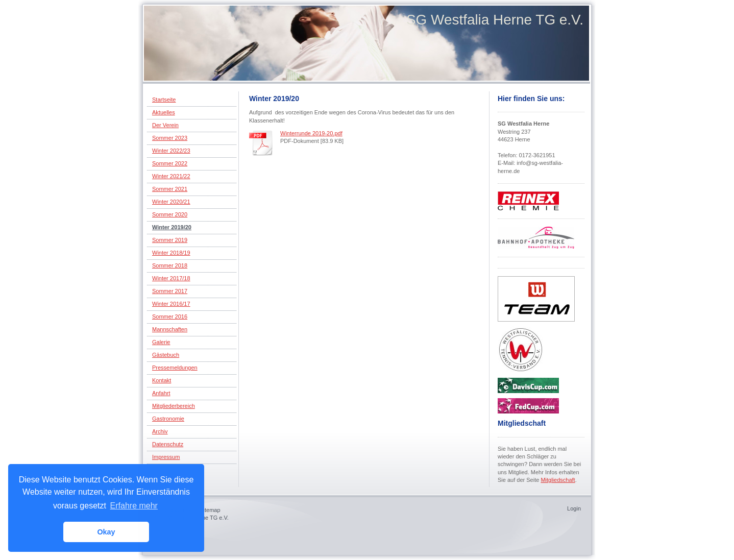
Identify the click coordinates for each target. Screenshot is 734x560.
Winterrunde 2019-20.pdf (311, 133)
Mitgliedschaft (558, 480)
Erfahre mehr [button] (134, 506)
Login (574, 508)
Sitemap (210, 510)
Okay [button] (106, 532)
